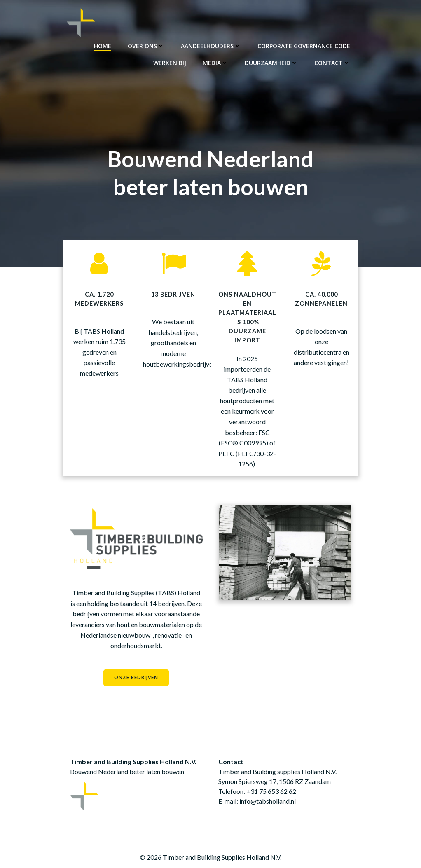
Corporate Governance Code (304, 46)
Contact (333, 62)
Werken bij (170, 62)
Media (216, 62)
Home (103, 46)
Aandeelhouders (211, 46)
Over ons (146, 46)
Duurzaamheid (272, 62)
